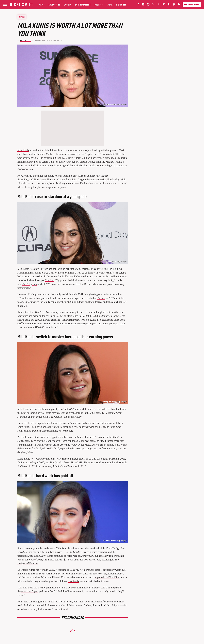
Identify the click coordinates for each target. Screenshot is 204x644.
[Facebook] (138, 5)
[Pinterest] (159, 5)
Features (121, 4)
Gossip (67, 4)
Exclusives (54, 4)
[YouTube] (143, 5)
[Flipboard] (164, 5)
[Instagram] (148, 5)
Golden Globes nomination (47, 431)
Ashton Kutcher (115, 574)
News (42, 4)
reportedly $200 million (107, 577)
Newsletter (192, 4)
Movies (22, 17)
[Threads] (174, 5)
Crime (110, 4)
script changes (86, 449)
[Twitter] (153, 5)
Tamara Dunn (25, 40)
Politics (99, 4)
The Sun (50, 280)
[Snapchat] (169, 5)
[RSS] (179, 5)
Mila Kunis (23, 150)
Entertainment (83, 4)
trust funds (73, 581)
